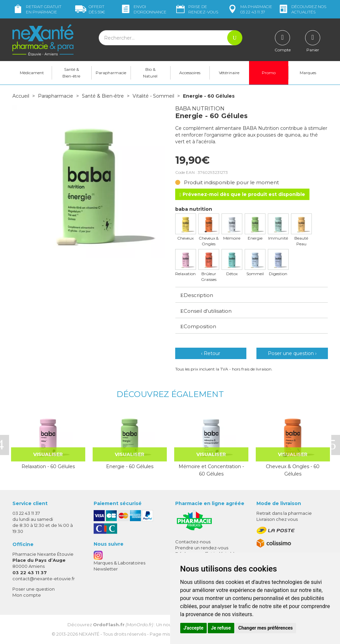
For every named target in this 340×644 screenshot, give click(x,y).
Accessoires (190, 73)
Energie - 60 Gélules (130, 466)
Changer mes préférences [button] (265, 628)
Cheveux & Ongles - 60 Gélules (293, 470)
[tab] (252, 295)
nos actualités (302, 9)
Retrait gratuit (37, 9)
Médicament (32, 73)
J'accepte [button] (194, 628)
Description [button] (197, 295)
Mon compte (27, 595)
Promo (269, 73)
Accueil (21, 96)
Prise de (197, 9)
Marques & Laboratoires (119, 563)
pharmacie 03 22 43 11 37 (250, 9)
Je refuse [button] (221, 628)
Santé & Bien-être (71, 73)
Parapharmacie (111, 73)
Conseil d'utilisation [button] (206, 311)
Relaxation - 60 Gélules (48, 466)
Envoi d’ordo (143, 9)
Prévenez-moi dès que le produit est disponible (242, 194)
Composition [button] (198, 326)
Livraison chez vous (277, 519)
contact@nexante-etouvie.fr (44, 579)
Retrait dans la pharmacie (284, 513)
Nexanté (89, 634)
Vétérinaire (229, 73)
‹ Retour (211, 353)
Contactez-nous (193, 542)
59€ (90, 9)
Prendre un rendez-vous (202, 548)
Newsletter (106, 569)
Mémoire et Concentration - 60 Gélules (211, 470)
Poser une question (34, 589)
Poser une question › (292, 353)
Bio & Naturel (150, 73)
